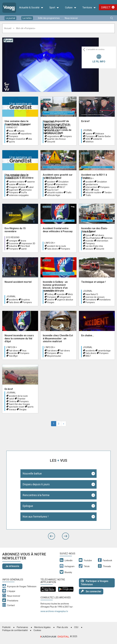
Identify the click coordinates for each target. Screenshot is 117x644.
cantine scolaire (16, 182)
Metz (70, 294)
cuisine (89, 134)
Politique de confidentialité (15, 630)
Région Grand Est (17, 139)
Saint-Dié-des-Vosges (19, 404)
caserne (31, 182)
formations (91, 300)
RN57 (88, 356)
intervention (53, 131)
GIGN (65, 128)
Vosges (51, 302)
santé (24, 249)
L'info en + (50, 122)
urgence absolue (65, 300)
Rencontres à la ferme (36, 495)
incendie (90, 241)
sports (12, 142)
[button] (51, 536)
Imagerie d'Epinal (17, 187)
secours (89, 249)
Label (31, 187)
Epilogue (28, 506)
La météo (27, 18)
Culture (71, 8)
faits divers (65, 125)
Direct (106, 7)
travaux (12, 409)
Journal (88, 130)
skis (30, 139)
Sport (54, 8)
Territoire (89, 8)
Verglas (23, 409)
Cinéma (13, 401)
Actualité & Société (31, 8)
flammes (108, 238)
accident (51, 182)
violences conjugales (19, 195)
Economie (14, 243)
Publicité (6, 627)
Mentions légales (42, 627)
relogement (65, 297)
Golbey (50, 294)
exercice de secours (95, 297)
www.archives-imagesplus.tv (54, 611)
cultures (20, 131)
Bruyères (26, 300)
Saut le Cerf (53, 190)
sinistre (51, 300)
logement (13, 190)
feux (24, 351)
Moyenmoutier (54, 356)
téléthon (90, 142)
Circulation (63, 182)
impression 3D (28, 243)
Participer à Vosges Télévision (95, 583)
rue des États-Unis (94, 246)
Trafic (69, 192)
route (96, 190)
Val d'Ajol (13, 356)
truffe (24, 192)
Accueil (8, 28)
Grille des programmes (49, 18)
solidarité (97, 139)
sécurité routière (55, 192)
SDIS (88, 139)
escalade (13, 134)
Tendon (108, 192)
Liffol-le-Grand (54, 134)
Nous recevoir (71, 18)
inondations (105, 300)
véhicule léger (54, 195)
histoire (22, 184)
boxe (11, 131)
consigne (13, 241)
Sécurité (51, 142)
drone (23, 241)
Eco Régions (13, 237)
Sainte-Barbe (104, 136)
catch (12, 399)
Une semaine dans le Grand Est (17, 126)
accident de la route (57, 246)
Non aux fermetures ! (36, 517)
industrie (13, 246)
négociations (53, 136)
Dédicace (100, 134)
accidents (13, 300)
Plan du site (62, 627)
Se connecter (91, 591)
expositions (26, 134)
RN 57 (62, 187)
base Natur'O (92, 294)
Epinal (50, 184)
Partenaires (22, 627)
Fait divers (99, 235)
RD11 (88, 190)
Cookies (37, 630)
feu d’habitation (93, 238)
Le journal (10, 18)
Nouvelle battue (32, 473)
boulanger (52, 125)
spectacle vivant (17, 407)
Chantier (21, 399)
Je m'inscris (12, 566)
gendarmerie (53, 128)
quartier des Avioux (56, 139)
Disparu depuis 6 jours (36, 484)
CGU (76, 627)
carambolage (104, 351)
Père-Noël (25, 246)
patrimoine (26, 190)
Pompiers (13, 136)
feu (61, 353)
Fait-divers (14, 351)
